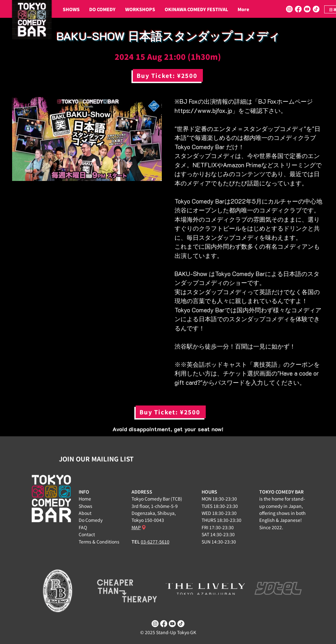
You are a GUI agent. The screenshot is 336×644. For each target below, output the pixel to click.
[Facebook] (298, 9)
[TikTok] (316, 9)
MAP (136, 527)
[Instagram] (289, 9)
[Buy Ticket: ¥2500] (168, 75)
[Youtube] (307, 9)
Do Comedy (91, 520)
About (85, 513)
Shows (86, 506)
